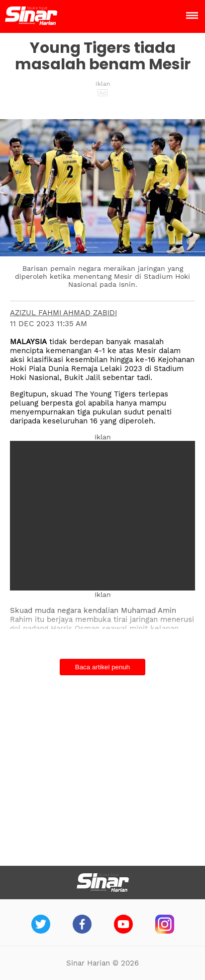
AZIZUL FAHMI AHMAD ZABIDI (63, 313)
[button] (102, 204)
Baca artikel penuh (102, 667)
